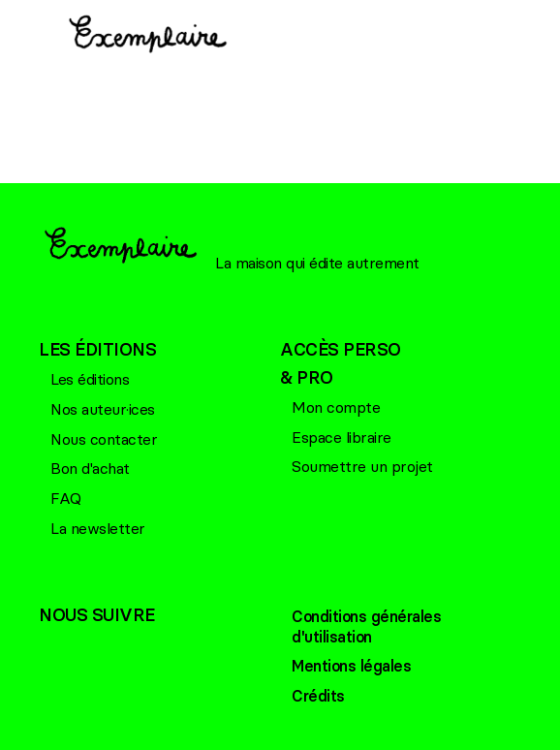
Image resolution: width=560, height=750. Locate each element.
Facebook (53, 649)
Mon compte (336, 407)
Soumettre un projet (362, 466)
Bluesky (92, 649)
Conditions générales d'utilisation (366, 626)
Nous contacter (104, 439)
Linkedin (131, 649)
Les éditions (90, 379)
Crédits (318, 696)
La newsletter (98, 528)
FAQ (66, 498)
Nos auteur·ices (103, 409)
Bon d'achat (90, 468)
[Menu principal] (29, 40)
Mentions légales (351, 666)
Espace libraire (342, 437)
